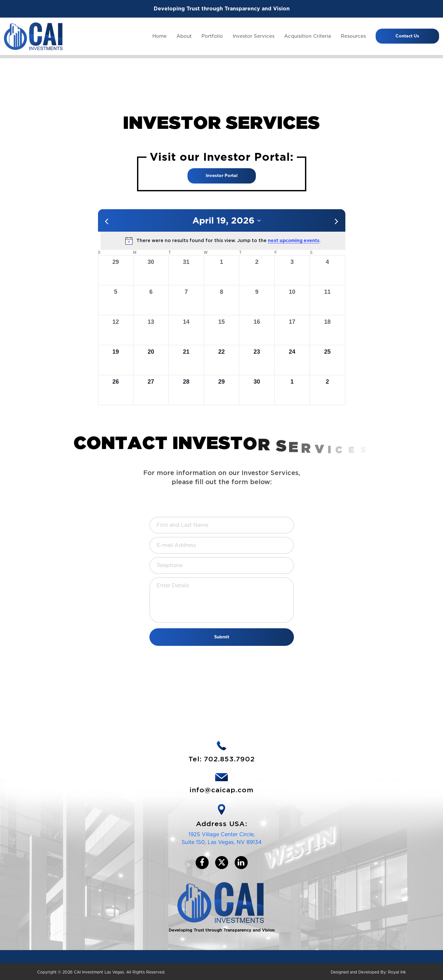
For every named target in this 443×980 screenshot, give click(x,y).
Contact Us (407, 36)
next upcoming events (294, 240)
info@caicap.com (221, 790)
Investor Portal (222, 176)
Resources (353, 36)
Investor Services (254, 36)
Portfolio (212, 36)
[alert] (223, 241)
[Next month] (337, 221)
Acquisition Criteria (308, 36)
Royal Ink (397, 972)
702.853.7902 (229, 759)
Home (159, 36)
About (184, 36)
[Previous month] (107, 221)
